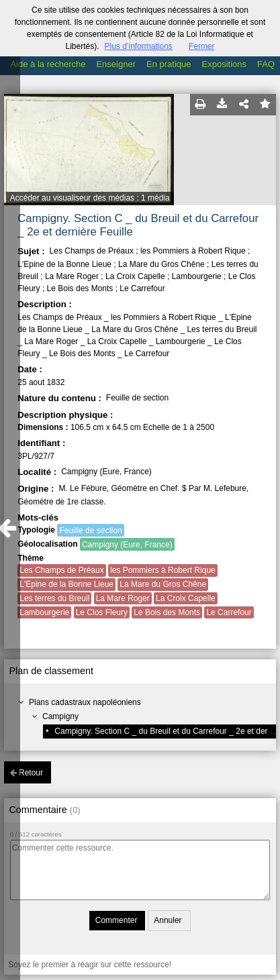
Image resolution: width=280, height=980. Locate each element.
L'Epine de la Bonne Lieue (66, 584)
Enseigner (116, 64)
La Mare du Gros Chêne (163, 584)
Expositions (224, 64)
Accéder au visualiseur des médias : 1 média (90, 198)
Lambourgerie (44, 612)
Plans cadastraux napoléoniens (85, 702)
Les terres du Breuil (54, 598)
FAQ (266, 64)
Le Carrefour (229, 612)
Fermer (202, 46)
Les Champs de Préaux (61, 570)
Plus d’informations (138, 46)
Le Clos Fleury (102, 612)
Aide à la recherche (48, 64)
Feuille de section (90, 531)
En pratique (169, 64)
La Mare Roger (123, 598)
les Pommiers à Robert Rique (163, 570)
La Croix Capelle (186, 598)
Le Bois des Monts (167, 612)
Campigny (60, 716)
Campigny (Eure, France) (127, 545)
